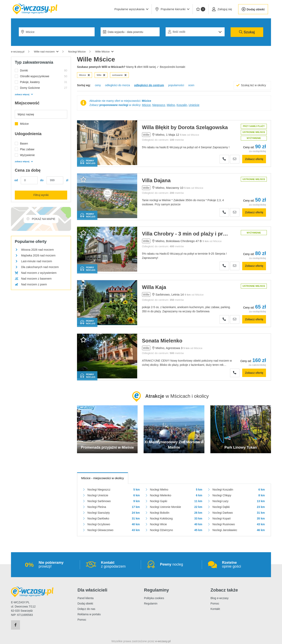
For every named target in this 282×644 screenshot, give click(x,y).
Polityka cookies (154, 598)
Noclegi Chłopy (222, 495)
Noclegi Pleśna (97, 507)
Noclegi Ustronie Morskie (166, 507)
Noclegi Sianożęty (99, 513)
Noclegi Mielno (159, 490)
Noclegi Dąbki (221, 507)
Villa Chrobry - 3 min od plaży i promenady (186, 234)
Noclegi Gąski (159, 501)
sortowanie (119, 75)
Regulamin (151, 603)
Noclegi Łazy (220, 501)
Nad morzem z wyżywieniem (39, 273)
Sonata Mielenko (162, 341)
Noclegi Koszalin (223, 490)
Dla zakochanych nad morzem (40, 267)
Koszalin (182, 105)
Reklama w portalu (89, 614)
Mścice (85, 75)
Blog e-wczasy (220, 598)
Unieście (194, 105)
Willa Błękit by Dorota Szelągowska (185, 127)
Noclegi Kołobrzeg (161, 518)
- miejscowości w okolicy (102, 478)
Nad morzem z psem (34, 284)
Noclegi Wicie (158, 524)
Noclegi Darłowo (223, 513)
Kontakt (215, 609)
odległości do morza (117, 85)
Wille (101, 75)
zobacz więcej (24, 94)
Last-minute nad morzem (36, 261)
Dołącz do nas (86, 609)
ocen (191, 85)
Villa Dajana (156, 180)
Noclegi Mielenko (161, 495)
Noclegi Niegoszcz (99, 490)
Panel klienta (86, 598)
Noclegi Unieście (98, 495)
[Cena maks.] (55, 180)
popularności (176, 85)
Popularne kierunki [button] (172, 9)
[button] (131, 9)
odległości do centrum (149, 85)
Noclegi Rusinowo (224, 524)
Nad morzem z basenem (36, 279)
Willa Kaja (154, 287)
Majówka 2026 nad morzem (38, 255)
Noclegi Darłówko (98, 518)
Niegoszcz (159, 105)
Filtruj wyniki (41, 195)
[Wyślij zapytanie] (235, 159)
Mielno (171, 105)
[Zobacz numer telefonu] (224, 159)
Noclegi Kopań (221, 518)
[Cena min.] (29, 180)
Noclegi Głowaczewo (100, 530)
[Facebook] (15, 625)
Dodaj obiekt (85, 603)
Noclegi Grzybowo (99, 524)
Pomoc (82, 620)
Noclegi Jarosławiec (225, 530)
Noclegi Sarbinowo (99, 501)
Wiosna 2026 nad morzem (37, 250)
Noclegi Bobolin (160, 513)
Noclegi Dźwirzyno (161, 530)
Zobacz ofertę (254, 159)
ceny (98, 85)
